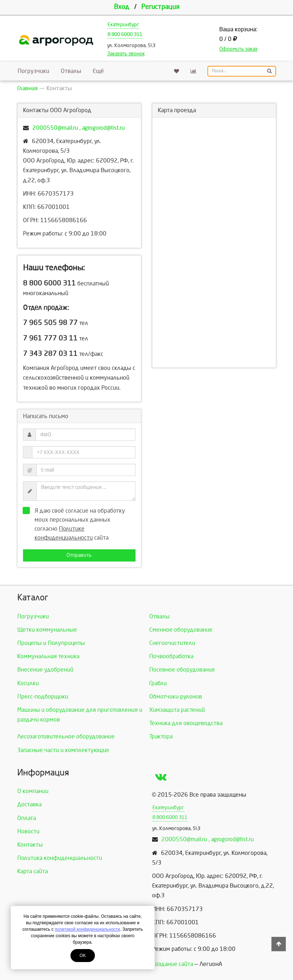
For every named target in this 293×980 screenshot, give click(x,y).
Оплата (27, 818)
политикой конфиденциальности (87, 929)
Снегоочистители (172, 643)
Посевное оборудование (182, 670)
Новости (28, 831)
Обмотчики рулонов (176, 697)
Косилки (28, 683)
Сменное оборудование (181, 630)
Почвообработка (171, 656)
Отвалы (71, 71)
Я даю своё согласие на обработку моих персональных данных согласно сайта (76, 524)
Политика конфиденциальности (60, 858)
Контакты (30, 845)
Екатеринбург (123, 25)
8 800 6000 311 (125, 34)
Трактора (161, 736)
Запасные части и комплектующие (63, 750)
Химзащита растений (177, 710)
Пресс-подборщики (43, 697)
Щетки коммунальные (47, 630)
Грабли (158, 683)
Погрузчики (33, 71)
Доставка (29, 804)
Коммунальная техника (48, 656)
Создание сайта (173, 964)
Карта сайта (33, 871)
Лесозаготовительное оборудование (66, 736)
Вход (122, 7)
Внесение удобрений (45, 670)
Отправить (79, 555)
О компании (33, 791)
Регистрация (160, 7)
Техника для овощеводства (186, 723)
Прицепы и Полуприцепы (51, 643)
